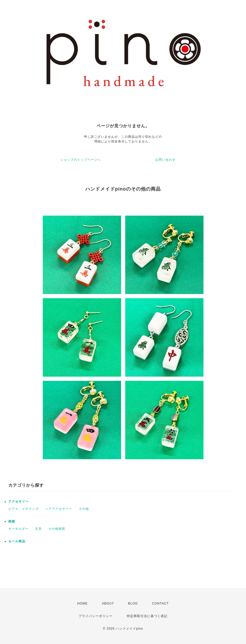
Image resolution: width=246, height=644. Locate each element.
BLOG (133, 603)
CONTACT (160, 603)
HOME (82, 603)
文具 (38, 529)
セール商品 (17, 541)
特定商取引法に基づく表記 (147, 616)
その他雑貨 (57, 529)
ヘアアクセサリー (59, 509)
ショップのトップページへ (81, 160)
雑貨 (12, 521)
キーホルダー (19, 529)
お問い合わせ (165, 160)
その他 (84, 509)
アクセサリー (19, 502)
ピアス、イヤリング (24, 509)
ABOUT (108, 603)
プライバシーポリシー (95, 616)
